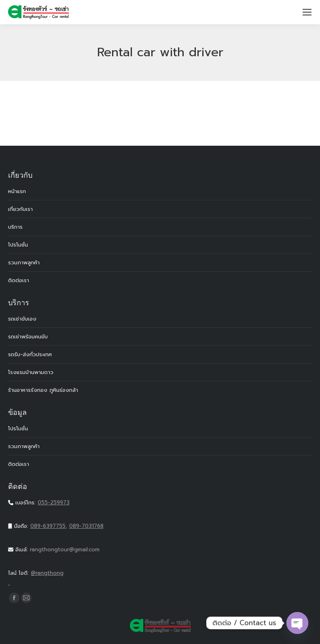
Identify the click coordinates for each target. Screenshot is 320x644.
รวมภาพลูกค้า (24, 262)
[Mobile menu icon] (307, 12)
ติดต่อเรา (19, 280)
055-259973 (54, 503)
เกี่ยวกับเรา (20, 209)
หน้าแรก (17, 191)
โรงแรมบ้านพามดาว (31, 372)
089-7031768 (86, 526)
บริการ (15, 227)
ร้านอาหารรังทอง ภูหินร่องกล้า (43, 390)
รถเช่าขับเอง (22, 319)
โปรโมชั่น (18, 245)
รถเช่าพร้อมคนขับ (28, 337)
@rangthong (160, 578)
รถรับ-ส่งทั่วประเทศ (30, 354)
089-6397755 (48, 526)
